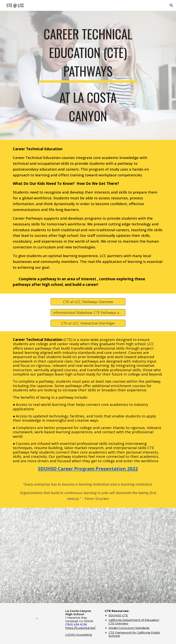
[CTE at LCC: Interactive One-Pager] (88, 323)
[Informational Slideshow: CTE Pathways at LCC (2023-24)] (88, 312)
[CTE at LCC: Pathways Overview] (88, 302)
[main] (88, 75)
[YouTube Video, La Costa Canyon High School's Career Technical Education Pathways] (88, 555)
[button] (171, 5)
